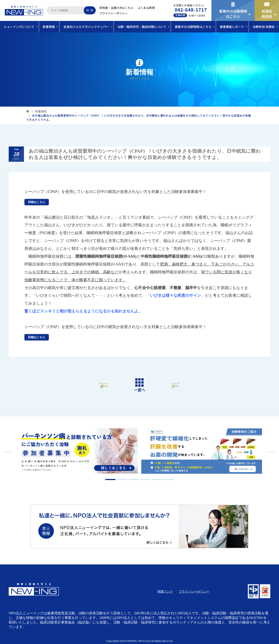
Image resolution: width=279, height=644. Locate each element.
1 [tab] (110, 480)
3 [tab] (134, 480)
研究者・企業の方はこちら (116, 8)
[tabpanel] (77, 452)
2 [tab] (122, 480)
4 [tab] (145, 480)
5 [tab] (157, 480)
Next (270, 452)
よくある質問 (146, 8)
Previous (9, 452)
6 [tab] (169, 480)
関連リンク (165, 592)
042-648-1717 (191, 10)
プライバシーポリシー (114, 13)
